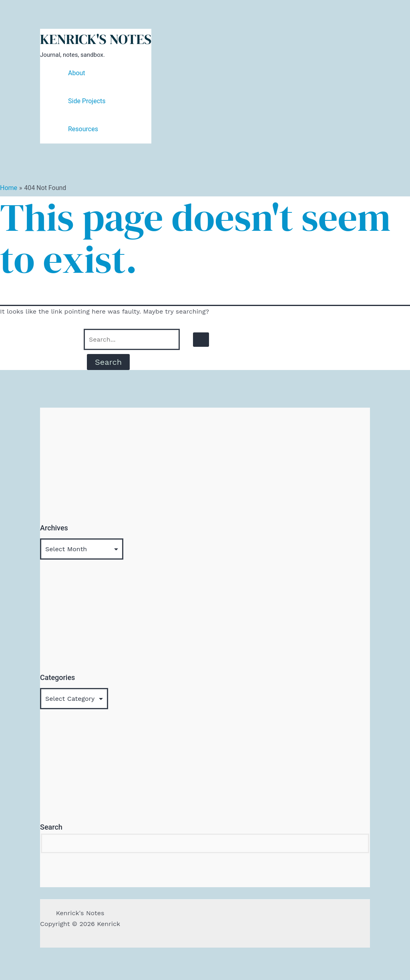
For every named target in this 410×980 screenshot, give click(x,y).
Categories (57, 677)
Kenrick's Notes (96, 39)
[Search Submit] (201, 340)
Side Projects (87, 101)
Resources (83, 129)
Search (51, 827)
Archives (54, 528)
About (77, 73)
